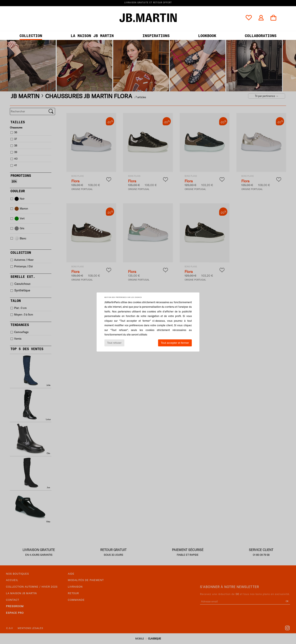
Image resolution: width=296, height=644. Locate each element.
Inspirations (156, 36)
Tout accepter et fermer (175, 343)
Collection (31, 36)
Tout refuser (114, 343)
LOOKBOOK (207, 36)
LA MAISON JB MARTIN (92, 36)
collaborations (261, 36)
